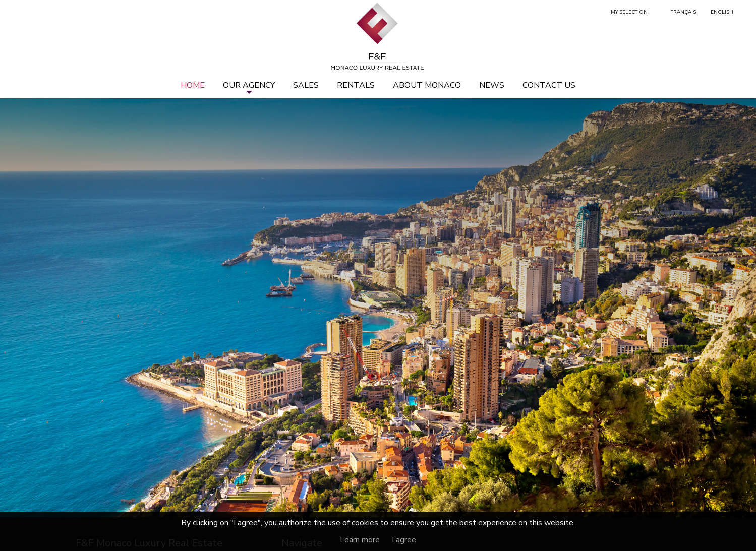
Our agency (249, 85)
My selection (629, 12)
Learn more (360, 540)
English (722, 12)
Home (193, 85)
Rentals (356, 85)
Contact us (549, 85)
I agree (404, 540)
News (492, 85)
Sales (306, 85)
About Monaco (427, 85)
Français (683, 12)
